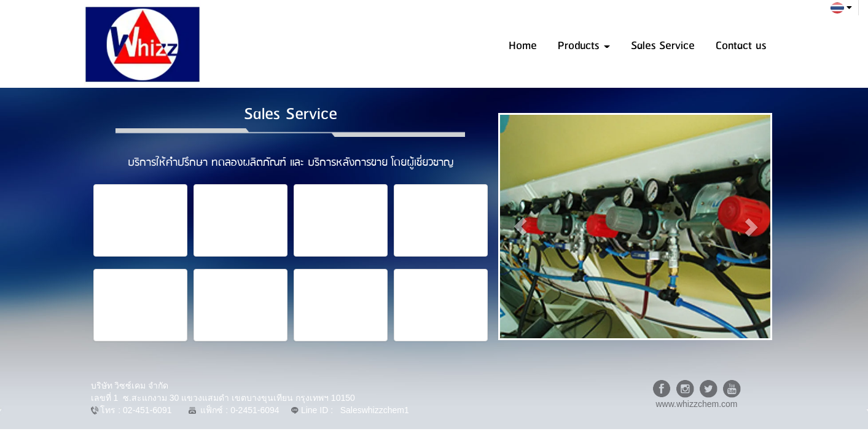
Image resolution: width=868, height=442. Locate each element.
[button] (520, 227)
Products (584, 46)
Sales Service (663, 46)
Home (523, 46)
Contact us (741, 46)
